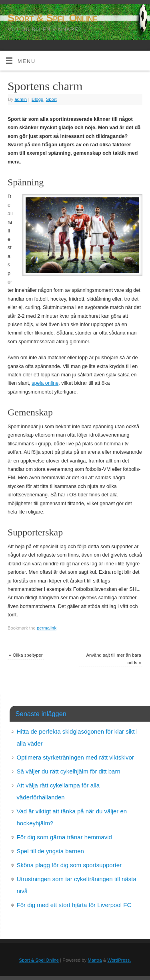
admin (21, 99)
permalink (47, 628)
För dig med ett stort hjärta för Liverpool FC (74, 905)
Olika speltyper (26, 655)
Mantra (95, 960)
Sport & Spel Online (52, 18)
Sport (51, 99)
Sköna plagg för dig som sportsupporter (69, 865)
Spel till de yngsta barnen (50, 851)
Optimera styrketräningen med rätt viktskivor (75, 757)
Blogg (37, 99)
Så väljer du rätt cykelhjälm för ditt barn (69, 771)
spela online (45, 383)
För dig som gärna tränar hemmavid (64, 837)
